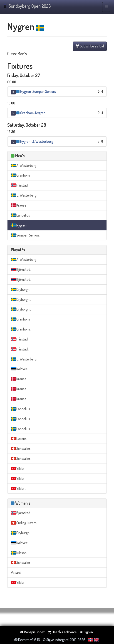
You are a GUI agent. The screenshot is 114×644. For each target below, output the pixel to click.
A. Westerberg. (24, 259)
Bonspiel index (32, 632)
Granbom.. (21, 329)
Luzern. (19, 439)
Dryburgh (20, 533)
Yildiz (17, 582)
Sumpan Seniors (25, 235)
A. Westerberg (24, 165)
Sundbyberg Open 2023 (27, 6)
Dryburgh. (21, 289)
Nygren (19, 225)
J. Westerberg (24, 195)
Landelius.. (21, 419)
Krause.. (19, 389)
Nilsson (19, 553)
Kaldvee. (20, 369)
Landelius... (21, 429)
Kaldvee (19, 543)
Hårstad (19, 185)
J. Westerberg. (24, 359)
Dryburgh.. (21, 299)
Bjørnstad (21, 513)
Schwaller (21, 563)
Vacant (16, 572)
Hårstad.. (20, 349)
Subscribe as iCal (90, 46)
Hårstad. (20, 339)
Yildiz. (18, 469)
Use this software (62, 632)
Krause (19, 205)
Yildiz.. (18, 479)
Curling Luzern (24, 523)
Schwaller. (21, 449)
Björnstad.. (21, 279)
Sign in (86, 632)
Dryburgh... (21, 309)
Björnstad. (21, 269)
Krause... (20, 399)
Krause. (19, 379)
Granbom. (21, 319)
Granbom (20, 175)
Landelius (20, 215)
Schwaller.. (21, 459)
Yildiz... (18, 489)
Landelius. (21, 409)
